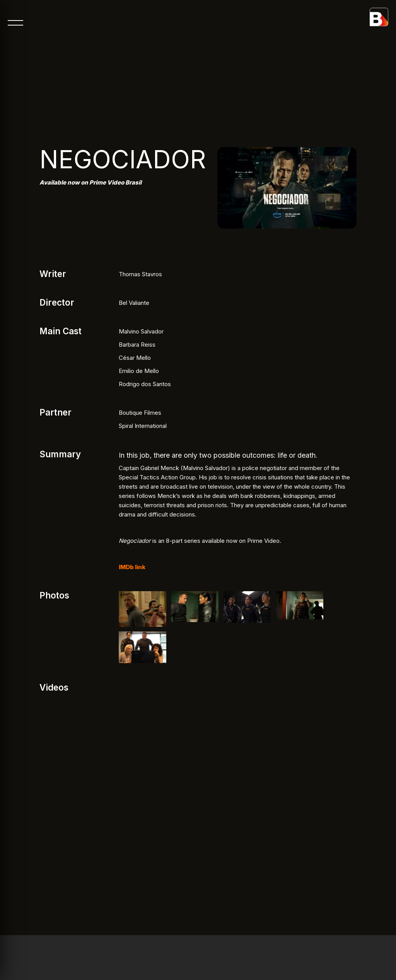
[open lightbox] (143, 609)
